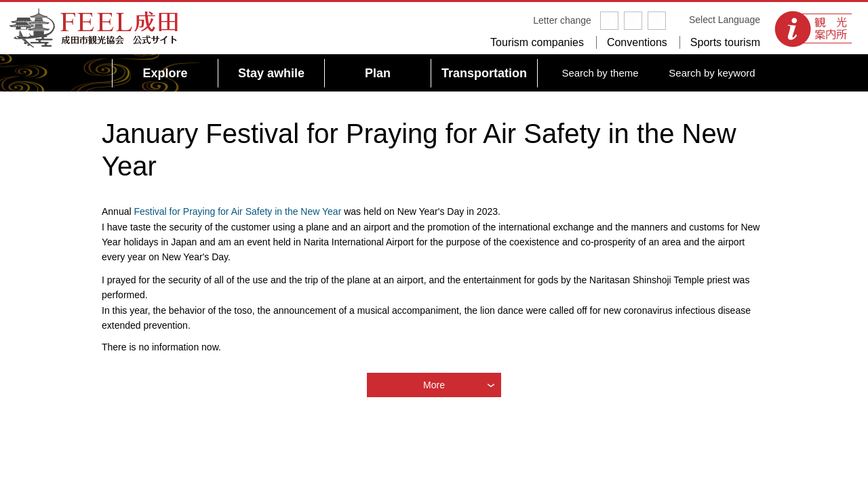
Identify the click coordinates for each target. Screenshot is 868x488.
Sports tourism (725, 42)
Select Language (725, 20)
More (434, 385)
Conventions (637, 42)
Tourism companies (537, 42)
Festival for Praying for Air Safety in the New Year (237, 211)
